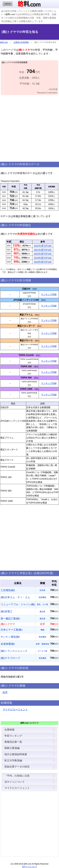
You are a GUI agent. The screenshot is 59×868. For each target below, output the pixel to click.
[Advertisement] (29, 128)
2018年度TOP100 (43, 262)
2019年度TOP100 (43, 258)
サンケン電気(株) (10, 637)
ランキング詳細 (49, 294)
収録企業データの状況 (17, 767)
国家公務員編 (12, 748)
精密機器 (42, 597)
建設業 (42, 612)
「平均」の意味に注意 (17, 776)
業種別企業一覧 (13, 742)
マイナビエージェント (15, 709)
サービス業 (42, 651)
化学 (5, 692)
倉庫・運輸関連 (42, 644)
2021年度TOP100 (43, 250)
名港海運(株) (8, 644)
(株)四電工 (7, 611)
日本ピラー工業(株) (12, 630)
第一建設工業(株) (10, 619)
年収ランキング (13, 736)
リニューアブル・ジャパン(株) (18, 604)
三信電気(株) (8, 590)
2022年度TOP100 (43, 246)
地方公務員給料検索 (16, 754)
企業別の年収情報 (21, 42)
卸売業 (42, 590)
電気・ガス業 (42, 604)
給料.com (4, 42)
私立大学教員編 (13, 760)
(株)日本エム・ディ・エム (15, 597)
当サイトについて (14, 782)
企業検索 (9, 730)
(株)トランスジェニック (14, 651)
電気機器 (42, 637)
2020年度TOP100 (43, 254)
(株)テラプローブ (10, 658)
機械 (42, 630)
